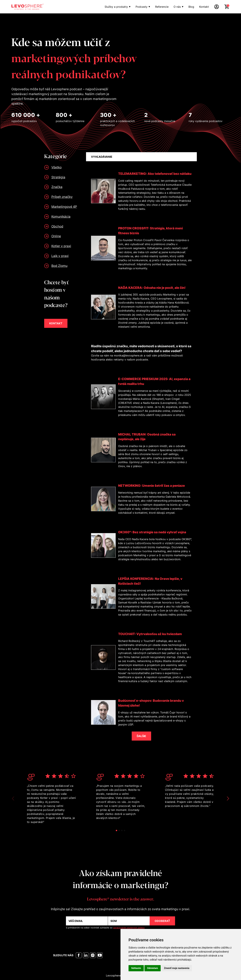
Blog (191, 7)
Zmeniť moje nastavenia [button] (177, 968)
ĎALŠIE (141, 736)
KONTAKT (56, 323)
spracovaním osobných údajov (129, 928)
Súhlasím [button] (136, 968)
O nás (177, 7)
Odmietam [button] (153, 968)
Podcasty (142, 7)
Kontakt (204, 7)
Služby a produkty (116, 7)
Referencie (162, 7)
